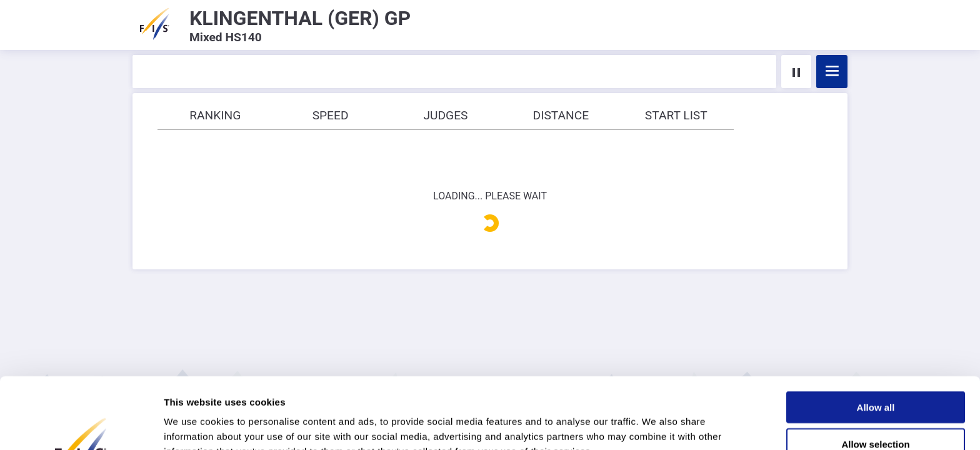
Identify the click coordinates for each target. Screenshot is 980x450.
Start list (676, 115)
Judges (445, 115)
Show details (656, 425)
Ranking (215, 115)
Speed (331, 115)
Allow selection (875, 377)
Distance (561, 115)
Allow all (876, 340)
